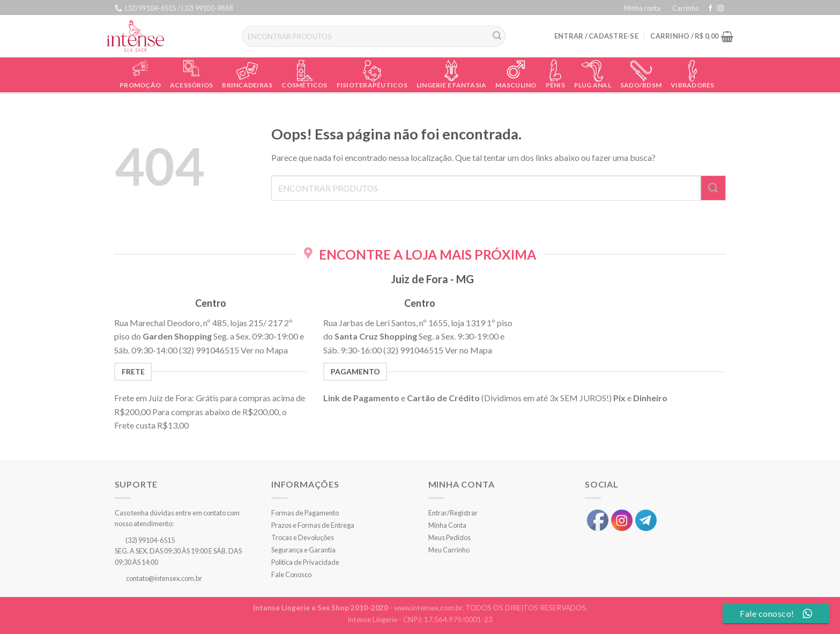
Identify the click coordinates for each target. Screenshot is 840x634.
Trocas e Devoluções (303, 537)
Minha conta (642, 8)
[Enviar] (497, 36)
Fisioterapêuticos (372, 85)
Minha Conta (447, 525)
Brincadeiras (247, 85)
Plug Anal (593, 85)
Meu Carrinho (449, 550)
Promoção (140, 85)
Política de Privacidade (305, 562)
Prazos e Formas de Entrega (313, 525)
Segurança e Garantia (303, 550)
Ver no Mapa (264, 350)
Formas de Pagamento (305, 513)
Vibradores (692, 85)
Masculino (516, 85)
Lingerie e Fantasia (452, 85)
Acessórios (191, 85)
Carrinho (686, 8)
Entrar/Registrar (453, 513)
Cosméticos (304, 85)
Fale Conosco (291, 574)
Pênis (555, 85)
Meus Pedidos (449, 537)
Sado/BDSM (641, 85)
